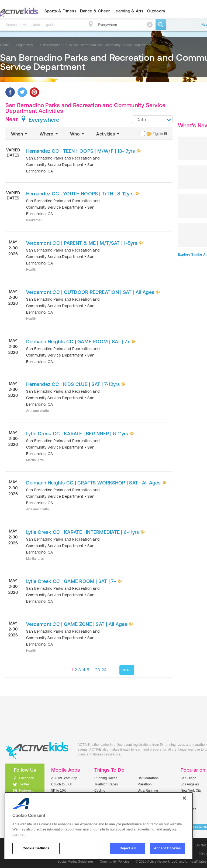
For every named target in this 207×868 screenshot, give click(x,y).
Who (77, 134)
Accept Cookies (167, 848)
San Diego (188, 778)
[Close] (184, 798)
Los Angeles (190, 784)
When (20, 134)
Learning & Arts (129, 11)
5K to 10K (59, 791)
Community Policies (115, 862)
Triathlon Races (106, 784)
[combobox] (152, 119)
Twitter (24, 784)
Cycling (100, 791)
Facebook (27, 778)
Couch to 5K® (62, 784)
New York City (191, 791)
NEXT (127, 670)
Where (49, 134)
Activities (108, 134)
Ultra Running (148, 791)
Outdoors (156, 11)
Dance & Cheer (95, 11)
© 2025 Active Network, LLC (157, 862)
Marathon (145, 784)
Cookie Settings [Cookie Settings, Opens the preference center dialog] (36, 848)
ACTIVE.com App (64, 778)
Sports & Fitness (61, 11)
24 (104, 670)
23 (98, 670)
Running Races (106, 778)
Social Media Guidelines (75, 862)
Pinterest (26, 791)
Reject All (128, 848)
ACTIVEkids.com (37, 751)
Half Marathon (148, 778)
